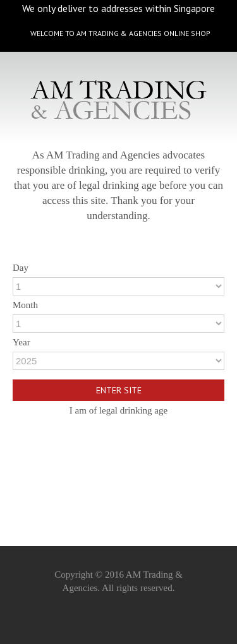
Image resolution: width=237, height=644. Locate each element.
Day (21, 266)
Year (21, 340)
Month (25, 303)
